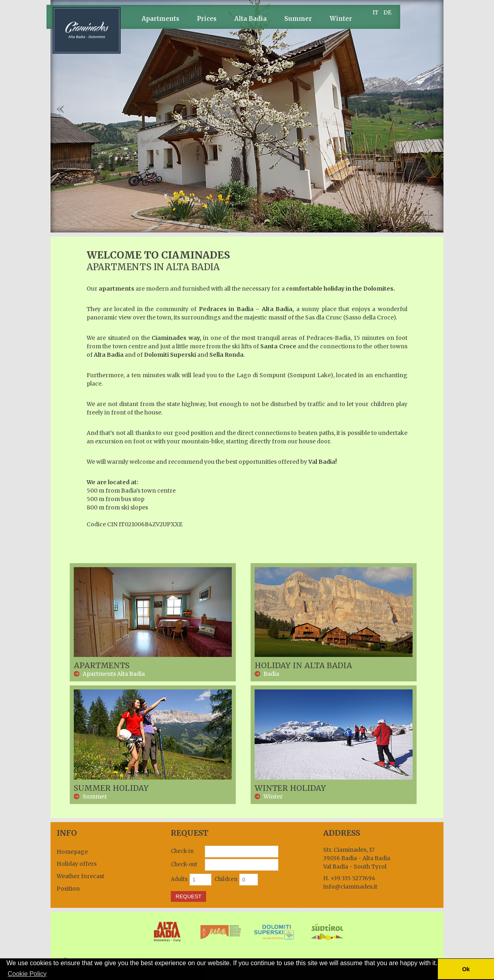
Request (188, 896)
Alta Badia (250, 19)
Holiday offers (77, 864)
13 (288, 227)
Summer (298, 19)
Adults (179, 879)
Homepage (72, 852)
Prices (207, 19)
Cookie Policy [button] (27, 974)
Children (226, 879)
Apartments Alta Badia (114, 674)
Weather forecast (80, 876)
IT (376, 12)
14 (295, 227)
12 (281, 227)
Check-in (182, 851)
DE (387, 12)
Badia (271, 674)
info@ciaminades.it (350, 887)
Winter (341, 19)
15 (303, 227)
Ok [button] (466, 969)
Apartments (160, 19)
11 (274, 227)
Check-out (184, 864)
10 (266, 227)
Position (68, 889)
